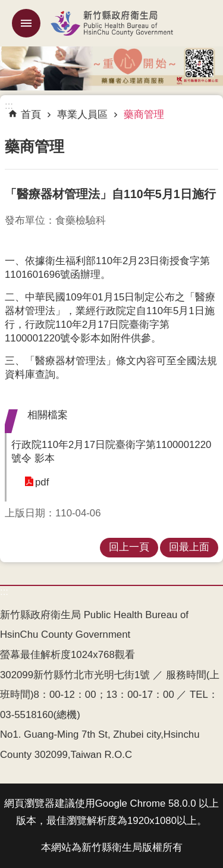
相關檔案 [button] (48, 415)
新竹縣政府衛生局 (111, 23)
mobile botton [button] (26, 23)
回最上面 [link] (189, 547)
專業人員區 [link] (82, 115)
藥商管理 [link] (144, 115)
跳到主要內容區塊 (6, 6)
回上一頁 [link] (129, 547)
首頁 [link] (31, 115)
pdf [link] (42, 482)
